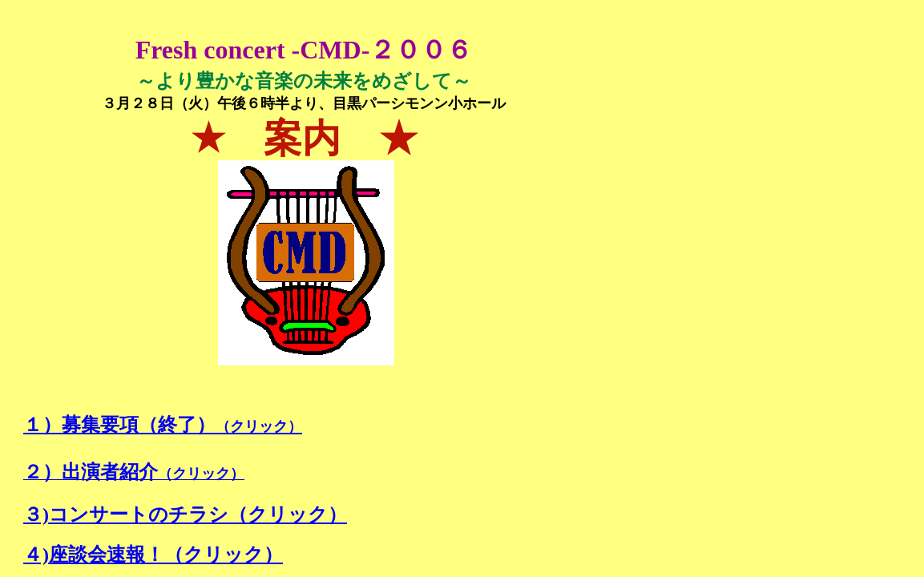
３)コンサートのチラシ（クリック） (185, 514)
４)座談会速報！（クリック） (153, 555)
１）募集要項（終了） (163, 425)
